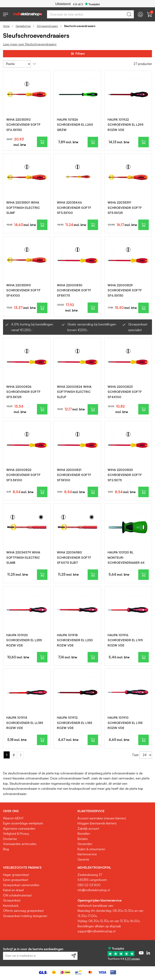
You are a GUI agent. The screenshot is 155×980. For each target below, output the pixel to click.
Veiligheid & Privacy (16, 834)
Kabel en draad (13, 890)
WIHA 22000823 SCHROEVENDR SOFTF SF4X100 (125, 392)
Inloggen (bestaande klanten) (97, 823)
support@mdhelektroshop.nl (96, 931)
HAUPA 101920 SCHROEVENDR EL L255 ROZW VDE (24, 640)
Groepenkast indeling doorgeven (25, 916)
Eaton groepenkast (16, 880)
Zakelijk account (88, 829)
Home (6, 26)
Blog (6, 849)
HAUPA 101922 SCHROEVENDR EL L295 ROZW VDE (125, 125)
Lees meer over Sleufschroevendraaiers (30, 44)
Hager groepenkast (16, 875)
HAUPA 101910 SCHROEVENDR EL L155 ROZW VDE (125, 723)
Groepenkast (12, 900)
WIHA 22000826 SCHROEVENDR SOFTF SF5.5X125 (23, 392)
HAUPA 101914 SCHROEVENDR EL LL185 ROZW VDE (25, 723)
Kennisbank (11, 906)
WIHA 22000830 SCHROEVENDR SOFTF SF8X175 (74, 290)
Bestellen (84, 834)
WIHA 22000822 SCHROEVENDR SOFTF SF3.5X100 (23, 475)
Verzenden (85, 844)
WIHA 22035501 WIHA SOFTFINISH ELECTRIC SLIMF (23, 208)
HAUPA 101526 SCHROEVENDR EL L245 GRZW (75, 125)
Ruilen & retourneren (91, 849)
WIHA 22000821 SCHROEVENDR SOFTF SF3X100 (74, 475)
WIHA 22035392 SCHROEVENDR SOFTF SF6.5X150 (23, 125)
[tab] (39, 811)
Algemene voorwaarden (19, 829)
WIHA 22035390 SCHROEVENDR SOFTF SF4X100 (23, 290)
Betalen (83, 839)
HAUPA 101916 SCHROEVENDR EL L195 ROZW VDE (125, 640)
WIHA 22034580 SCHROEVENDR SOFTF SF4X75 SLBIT (74, 557)
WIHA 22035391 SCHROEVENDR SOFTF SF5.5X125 (125, 208)
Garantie (83, 859)
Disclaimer (10, 839)
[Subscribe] (74, 956)
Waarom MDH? (13, 818)
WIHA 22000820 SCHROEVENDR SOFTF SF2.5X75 (125, 475)
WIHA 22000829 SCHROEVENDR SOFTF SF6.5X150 (125, 290)
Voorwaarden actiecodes (20, 844)
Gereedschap (23, 26)
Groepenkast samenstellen (21, 885)
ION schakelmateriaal (17, 895)
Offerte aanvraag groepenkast (23, 911)
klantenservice (87, 854)
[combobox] (90, 14)
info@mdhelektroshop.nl (94, 890)
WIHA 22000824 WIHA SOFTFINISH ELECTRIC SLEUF (74, 392)
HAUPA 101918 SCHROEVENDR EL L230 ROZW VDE (75, 640)
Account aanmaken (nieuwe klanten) (102, 818)
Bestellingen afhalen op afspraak (99, 926)
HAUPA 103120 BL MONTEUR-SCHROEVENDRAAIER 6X (126, 557)
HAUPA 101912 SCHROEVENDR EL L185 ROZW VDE (74, 723)
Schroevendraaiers (47, 26)
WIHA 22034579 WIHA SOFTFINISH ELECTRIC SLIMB (23, 557)
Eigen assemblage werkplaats (23, 823)
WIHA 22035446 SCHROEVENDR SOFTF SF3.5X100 (74, 208)
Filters (77, 54)
